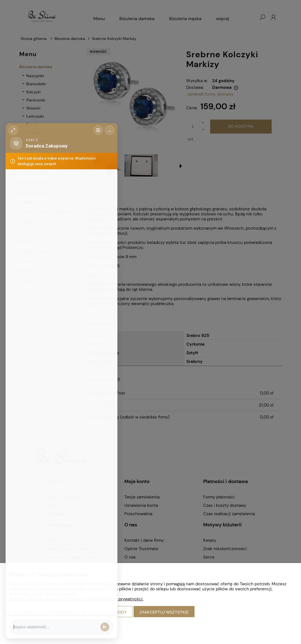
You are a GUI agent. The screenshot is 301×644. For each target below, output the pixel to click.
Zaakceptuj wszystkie (164, 612)
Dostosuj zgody (109, 612)
